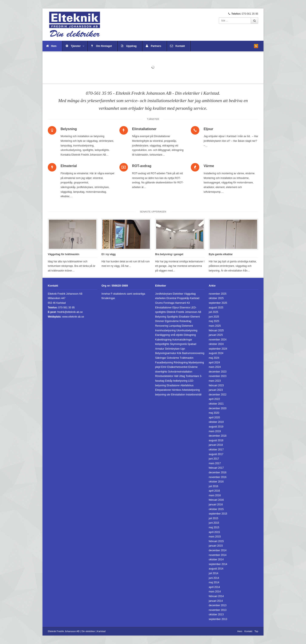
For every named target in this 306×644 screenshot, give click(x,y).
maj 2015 (214, 527)
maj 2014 (214, 582)
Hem (54, 46)
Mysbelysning (196, 363)
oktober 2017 (216, 450)
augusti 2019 (216, 427)
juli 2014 (213, 573)
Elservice (185, 308)
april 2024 (214, 363)
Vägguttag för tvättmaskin (64, 254)
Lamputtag (175, 326)
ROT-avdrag (142, 166)
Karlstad (195, 298)
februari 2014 (216, 596)
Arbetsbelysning (191, 390)
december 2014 (217, 550)
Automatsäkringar (182, 340)
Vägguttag (190, 294)
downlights (161, 372)
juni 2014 (214, 578)
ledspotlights (162, 344)
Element (195, 317)
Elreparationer (163, 390)
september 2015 (218, 514)
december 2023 (217, 372)
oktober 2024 (216, 344)
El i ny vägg (108, 254)
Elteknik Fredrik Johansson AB (184, 312)
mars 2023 (215, 381)
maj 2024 (214, 358)
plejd (158, 367)
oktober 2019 (216, 422)
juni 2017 (214, 459)
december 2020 (217, 408)
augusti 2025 (216, 308)
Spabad (192, 344)
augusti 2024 (216, 353)
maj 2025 (214, 321)
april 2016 (214, 491)
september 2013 (218, 619)
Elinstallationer (144, 129)
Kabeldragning (163, 340)
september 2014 (218, 564)
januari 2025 (216, 335)
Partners (156, 46)
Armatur (160, 349)
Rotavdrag (185, 321)
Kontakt (180, 46)
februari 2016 (216, 500)
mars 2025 (215, 326)
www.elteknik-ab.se (73, 317)
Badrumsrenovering (193, 353)
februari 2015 (216, 541)
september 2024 (218, 349)
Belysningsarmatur (166, 353)
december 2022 (217, 395)
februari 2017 (216, 468)
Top (256, 631)
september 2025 (218, 303)
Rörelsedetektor (164, 376)
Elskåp (169, 381)
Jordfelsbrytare (164, 294)
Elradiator (184, 317)
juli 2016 (213, 486)
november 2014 (217, 555)
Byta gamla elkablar (221, 254)
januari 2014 (216, 601)
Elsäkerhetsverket (177, 367)
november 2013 (217, 610)
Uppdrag (131, 46)
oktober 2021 (216, 404)
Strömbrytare (172, 349)
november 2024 (217, 340)
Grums (159, 303)
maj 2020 (214, 413)
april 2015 (214, 532)
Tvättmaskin (187, 358)
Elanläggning (162, 335)
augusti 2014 (216, 569)
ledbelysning (180, 381)
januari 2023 (216, 390)
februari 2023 (216, 385)
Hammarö (181, 303)
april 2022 (214, 399)
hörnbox (176, 390)
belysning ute (163, 395)
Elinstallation (178, 395)
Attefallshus (187, 385)
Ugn (183, 349)
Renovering (162, 326)
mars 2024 (215, 367)
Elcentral (171, 298)
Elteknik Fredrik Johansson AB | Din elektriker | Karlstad (77, 631)
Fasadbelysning (164, 363)
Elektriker (178, 294)
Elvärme (193, 367)
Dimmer (160, 321)
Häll (176, 376)
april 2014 (214, 587)
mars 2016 (215, 495)
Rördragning (181, 363)
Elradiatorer (173, 385)
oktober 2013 (216, 614)
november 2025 (217, 294)
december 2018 (217, 436)
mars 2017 (215, 463)
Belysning (69, 129)
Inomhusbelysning (165, 330)
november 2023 (217, 376)
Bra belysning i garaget (169, 254)
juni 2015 (214, 523)
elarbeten (160, 298)
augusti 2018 (216, 440)
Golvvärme (173, 358)
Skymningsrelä (178, 344)
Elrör (164, 367)
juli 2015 (213, 518)
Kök (179, 353)
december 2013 (217, 605)
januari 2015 (216, 546)
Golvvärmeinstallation (180, 372)
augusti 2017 (216, 454)
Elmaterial (69, 166)
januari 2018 (216, 445)
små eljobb (177, 335)
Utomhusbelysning (187, 330)
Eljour (208, 129)
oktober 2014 (216, 560)
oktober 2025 (216, 298)
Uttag (182, 376)
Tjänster (78, 46)
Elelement (187, 326)
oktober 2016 (216, 482)
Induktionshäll (194, 395)
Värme (209, 166)
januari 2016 (216, 505)
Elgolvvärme (172, 321)
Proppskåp (183, 298)
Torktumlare (192, 376)
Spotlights (172, 317)
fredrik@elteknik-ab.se (70, 312)
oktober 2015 (216, 509)
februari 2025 (216, 330)
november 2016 (217, 477)
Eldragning (190, 335)
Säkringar (161, 358)
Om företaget (104, 46)
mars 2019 (215, 431)
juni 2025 (214, 317)
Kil (188, 303)
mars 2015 (215, 537)
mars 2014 (215, 592)
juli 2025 (213, 312)
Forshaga (169, 303)
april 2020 (214, 418)
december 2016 (217, 472)
